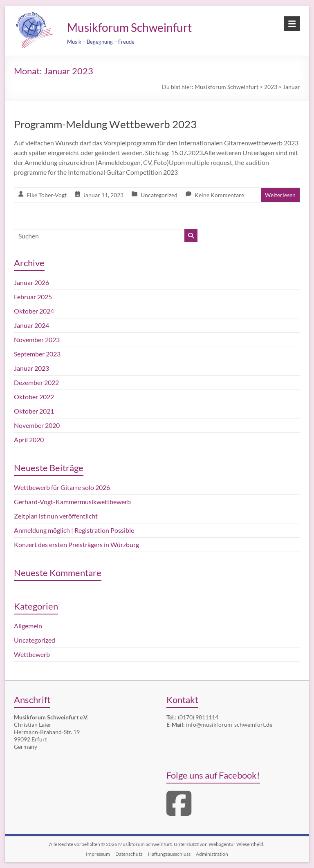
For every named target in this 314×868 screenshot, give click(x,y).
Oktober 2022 (34, 397)
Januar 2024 (31, 325)
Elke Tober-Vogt (47, 195)
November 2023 (37, 339)
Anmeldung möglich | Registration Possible (74, 530)
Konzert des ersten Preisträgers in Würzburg (76, 544)
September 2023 (37, 354)
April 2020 (29, 440)
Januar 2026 (31, 282)
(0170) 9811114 (198, 717)
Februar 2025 (33, 297)
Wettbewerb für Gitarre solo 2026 (62, 487)
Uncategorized (159, 195)
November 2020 (37, 425)
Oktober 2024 (34, 311)
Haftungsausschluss (169, 854)
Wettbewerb (32, 654)
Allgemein (28, 626)
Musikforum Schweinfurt (129, 27)
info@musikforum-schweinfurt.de (229, 724)
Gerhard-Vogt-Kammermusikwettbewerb (72, 502)
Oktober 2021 (34, 411)
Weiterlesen (280, 195)
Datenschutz (129, 854)
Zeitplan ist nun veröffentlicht (56, 516)
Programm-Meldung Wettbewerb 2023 (105, 124)
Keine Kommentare (219, 195)
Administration (212, 854)
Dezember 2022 (36, 382)
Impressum (98, 854)
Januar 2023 (31, 368)
